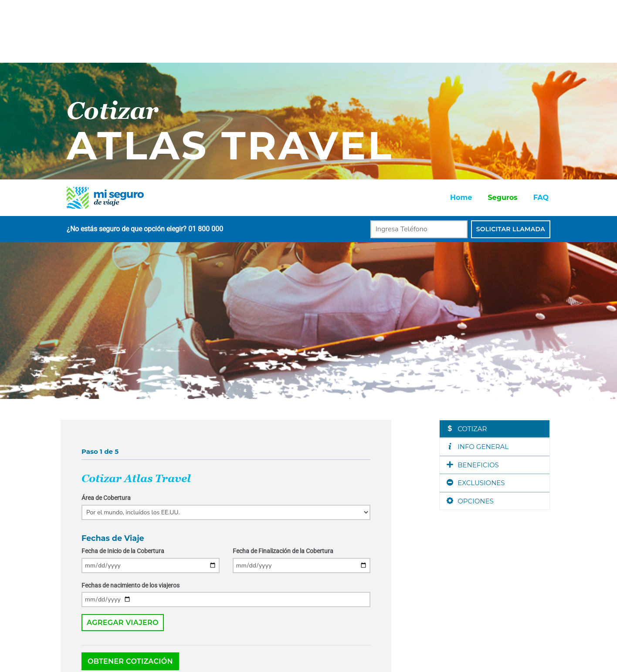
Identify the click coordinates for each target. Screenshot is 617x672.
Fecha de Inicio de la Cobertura (123, 371)
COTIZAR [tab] (467, 249)
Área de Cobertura (106, 318)
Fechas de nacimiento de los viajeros (131, 406)
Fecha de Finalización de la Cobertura (283, 371)
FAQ (541, 18)
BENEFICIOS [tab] (473, 285)
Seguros (502, 18)
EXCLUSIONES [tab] (476, 303)
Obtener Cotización (130, 482)
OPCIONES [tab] (470, 322)
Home (461, 18)
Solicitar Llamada (511, 50)
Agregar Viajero (123, 443)
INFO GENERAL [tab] (478, 267)
